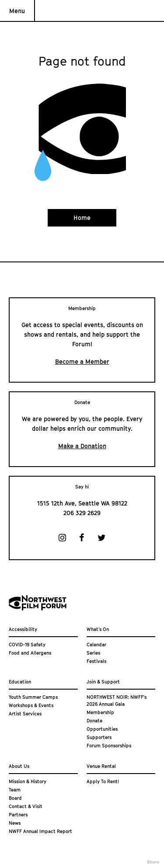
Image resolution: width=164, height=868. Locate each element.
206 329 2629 (82, 513)
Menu (17, 11)
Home (82, 218)
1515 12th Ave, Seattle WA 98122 (82, 503)
